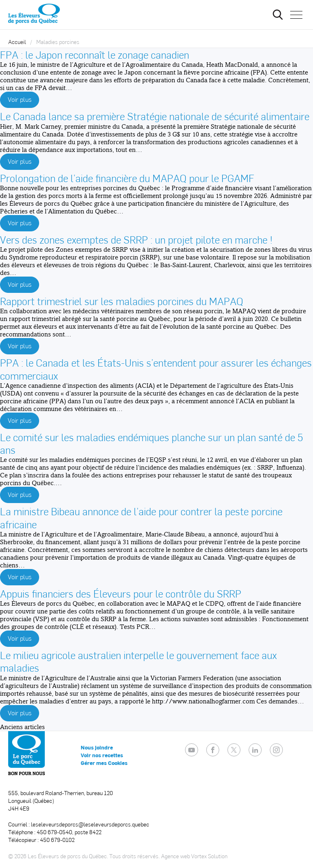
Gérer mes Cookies (104, 763)
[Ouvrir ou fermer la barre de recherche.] (278, 15)
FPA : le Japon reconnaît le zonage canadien (95, 54)
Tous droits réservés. (134, 856)
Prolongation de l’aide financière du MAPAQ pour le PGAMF (127, 178)
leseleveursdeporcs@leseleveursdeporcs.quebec (90, 824)
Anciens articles (22, 727)
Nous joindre (97, 747)
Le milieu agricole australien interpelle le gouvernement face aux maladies (138, 661)
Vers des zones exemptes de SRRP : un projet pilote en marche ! (136, 239)
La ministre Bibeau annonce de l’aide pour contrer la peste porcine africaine (141, 517)
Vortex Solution (209, 856)
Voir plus (20, 99)
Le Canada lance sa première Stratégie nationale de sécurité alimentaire (155, 116)
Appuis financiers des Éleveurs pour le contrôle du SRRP (121, 593)
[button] (296, 15)
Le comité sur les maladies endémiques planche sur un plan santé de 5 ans (151, 443)
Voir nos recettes (102, 755)
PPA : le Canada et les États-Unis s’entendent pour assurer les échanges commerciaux (156, 369)
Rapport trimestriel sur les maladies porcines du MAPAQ (122, 301)
